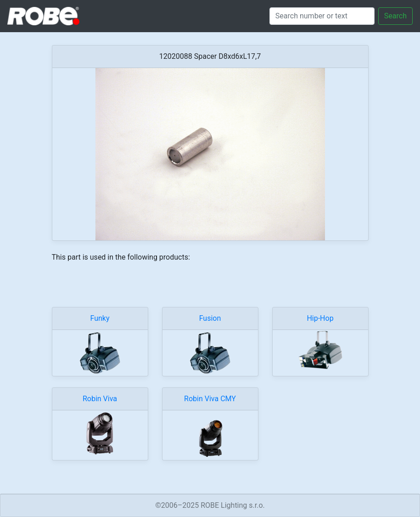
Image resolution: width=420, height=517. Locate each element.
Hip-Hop (320, 318)
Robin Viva (100, 399)
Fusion (210, 318)
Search (395, 16)
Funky (100, 318)
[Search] (322, 16)
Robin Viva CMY (210, 399)
